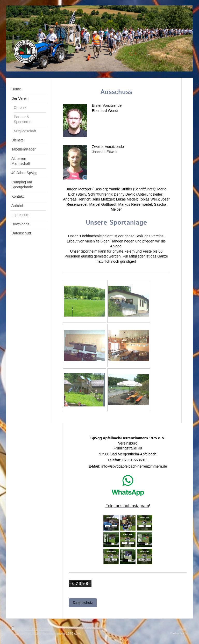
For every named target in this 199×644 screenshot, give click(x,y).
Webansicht (179, 633)
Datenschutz (83, 603)
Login (183, 629)
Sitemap (46, 629)
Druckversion (24, 629)
